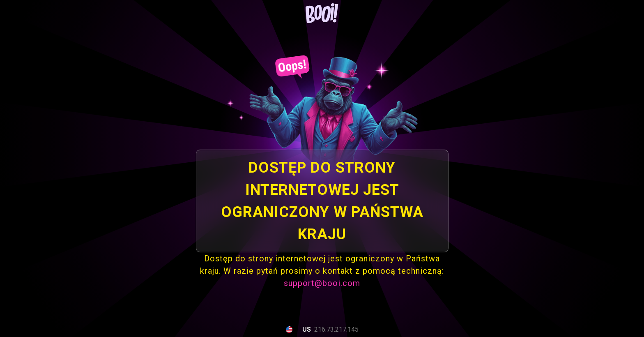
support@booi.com (322, 283)
